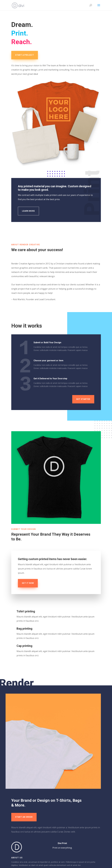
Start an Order (24, 817)
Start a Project (25, 55)
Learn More (28, 211)
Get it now (28, 583)
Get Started (83, 399)
